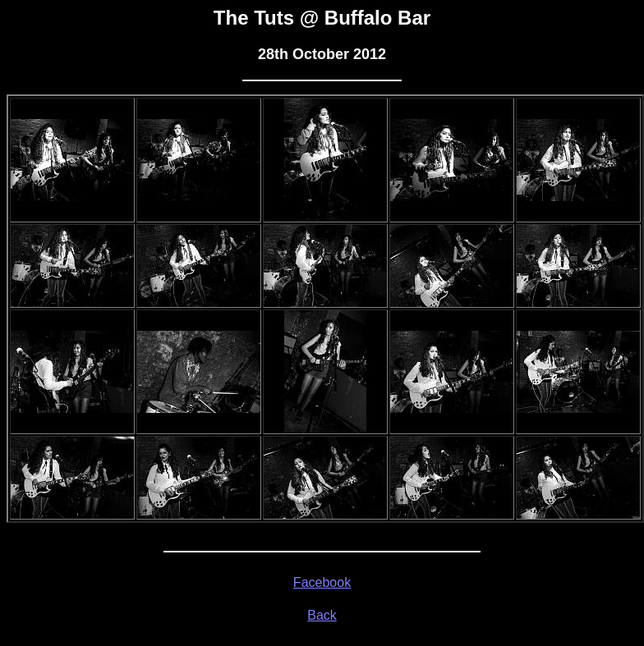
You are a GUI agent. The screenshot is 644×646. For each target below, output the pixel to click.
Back (322, 615)
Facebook (322, 582)
